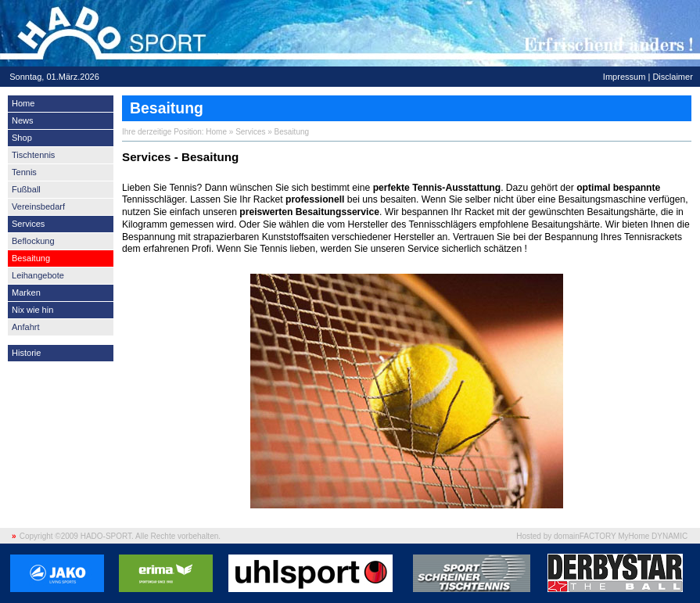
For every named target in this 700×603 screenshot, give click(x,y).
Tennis (24, 172)
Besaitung (31, 258)
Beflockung (33, 241)
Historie (26, 353)
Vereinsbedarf (38, 206)
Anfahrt (26, 327)
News (23, 120)
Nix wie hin (32, 310)
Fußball (26, 189)
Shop (22, 138)
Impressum (625, 77)
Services (28, 224)
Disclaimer (672, 77)
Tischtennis (33, 155)
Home (23, 103)
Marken (26, 293)
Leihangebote (38, 275)
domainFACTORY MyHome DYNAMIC (621, 536)
